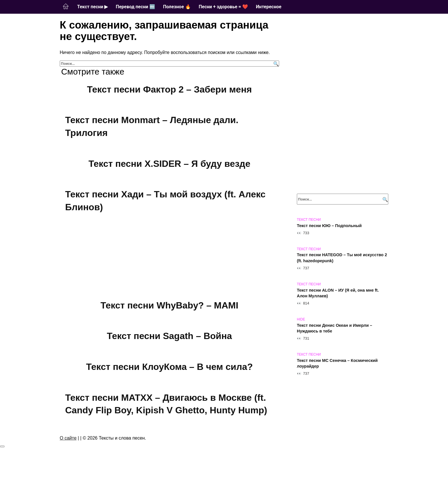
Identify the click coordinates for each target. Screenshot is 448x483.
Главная (66, 7)
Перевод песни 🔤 (135, 7)
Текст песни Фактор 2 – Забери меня (170, 89)
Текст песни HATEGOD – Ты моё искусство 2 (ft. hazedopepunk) (342, 258)
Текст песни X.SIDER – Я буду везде (169, 164)
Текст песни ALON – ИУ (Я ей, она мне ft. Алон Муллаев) (338, 293)
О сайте (68, 438)
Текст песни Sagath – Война (169, 336)
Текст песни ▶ (92, 7)
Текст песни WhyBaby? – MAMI (169, 305)
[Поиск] (275, 64)
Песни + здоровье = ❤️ (223, 7)
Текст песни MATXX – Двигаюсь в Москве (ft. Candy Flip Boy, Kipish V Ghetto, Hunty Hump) (166, 404)
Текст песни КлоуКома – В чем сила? (169, 367)
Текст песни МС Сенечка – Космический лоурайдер (337, 363)
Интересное (269, 7)
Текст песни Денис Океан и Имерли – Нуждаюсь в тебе (335, 328)
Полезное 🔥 (177, 7)
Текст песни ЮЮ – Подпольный (329, 226)
